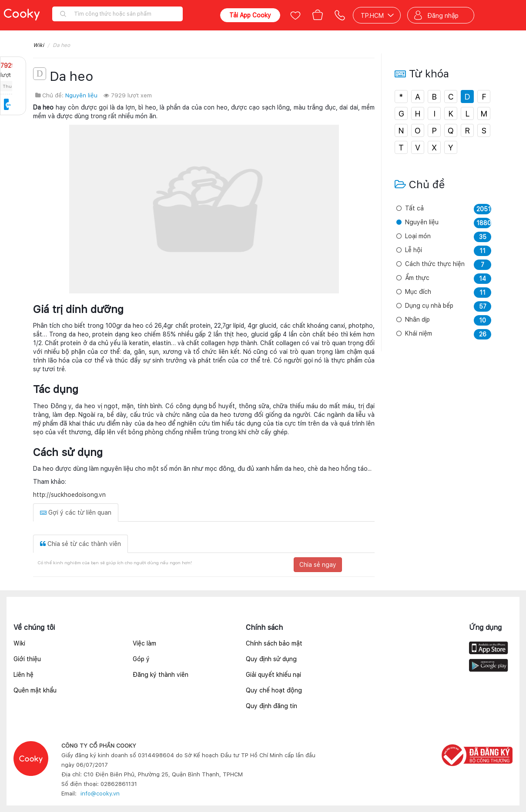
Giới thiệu (27, 659)
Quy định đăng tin (271, 706)
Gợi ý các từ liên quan (76, 512)
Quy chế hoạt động (274, 690)
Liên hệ (23, 675)
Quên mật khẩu (35, 690)
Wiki (39, 45)
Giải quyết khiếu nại (273, 675)
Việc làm (144, 643)
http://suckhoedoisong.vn (69, 495)
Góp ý (141, 659)
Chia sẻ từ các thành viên (80, 544)
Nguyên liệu (81, 95)
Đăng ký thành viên (161, 675)
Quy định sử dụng (271, 659)
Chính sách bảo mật (274, 643)
